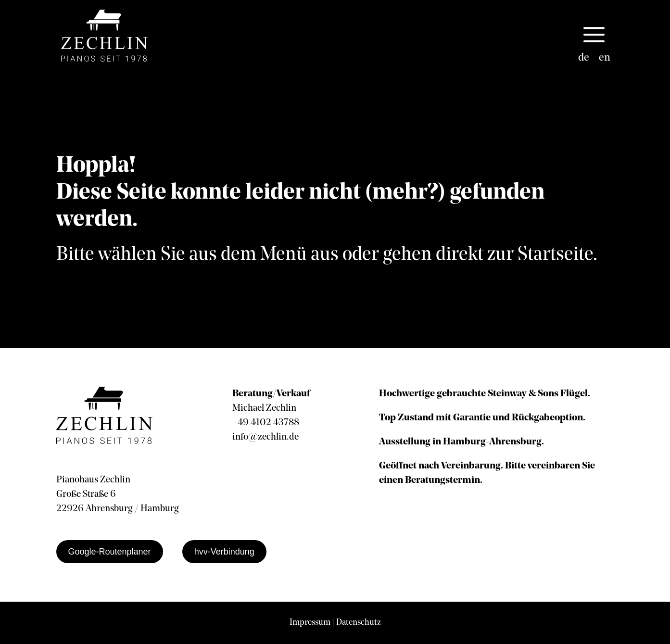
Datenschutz (359, 623)
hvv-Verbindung (224, 552)
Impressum (310, 623)
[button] (594, 36)
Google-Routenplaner (110, 552)
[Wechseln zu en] (605, 58)
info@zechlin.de (265, 437)
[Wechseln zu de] (584, 58)
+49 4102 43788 (266, 423)
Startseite (555, 255)
